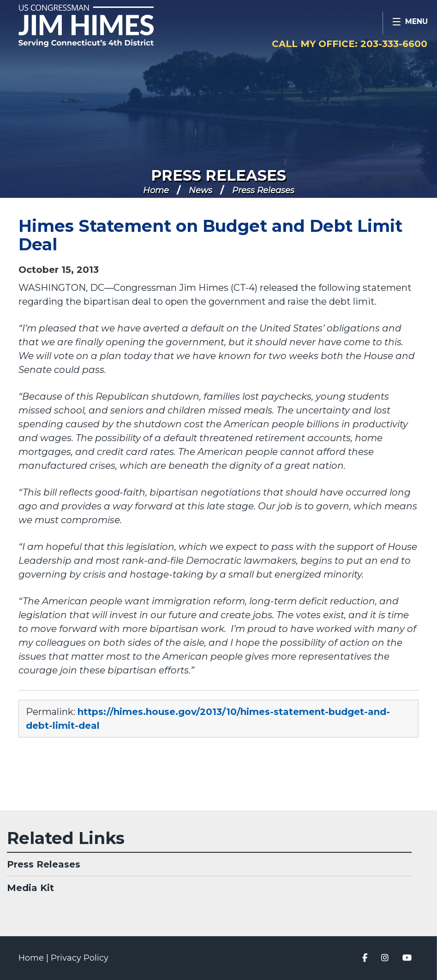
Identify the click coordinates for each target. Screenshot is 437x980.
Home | (35, 958)
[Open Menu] (410, 23)
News (201, 190)
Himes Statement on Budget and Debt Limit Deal (210, 235)
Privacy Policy (80, 958)
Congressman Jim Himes (104, 26)
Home (156, 190)
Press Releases (218, 175)
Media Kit (30, 888)
